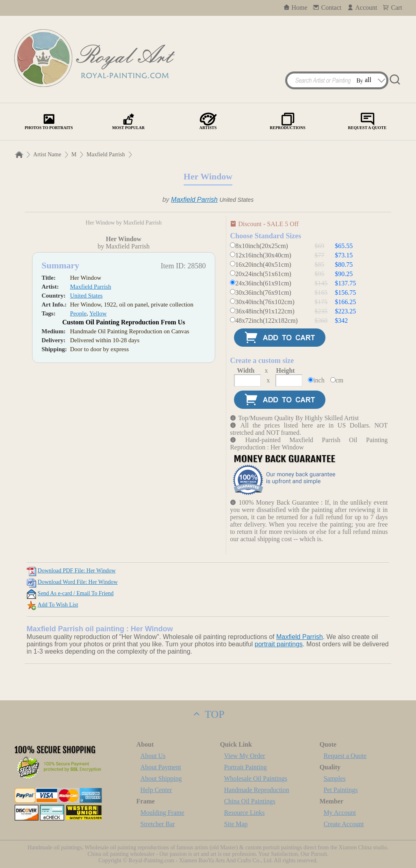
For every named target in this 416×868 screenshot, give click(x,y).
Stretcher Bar (158, 824)
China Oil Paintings (249, 801)
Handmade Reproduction (256, 790)
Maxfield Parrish (106, 154)
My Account (340, 813)
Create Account (343, 824)
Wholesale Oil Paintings (256, 778)
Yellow (98, 447)
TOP (208, 714)
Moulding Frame (162, 813)
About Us (153, 756)
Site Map (236, 824)
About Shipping (161, 778)
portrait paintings (279, 644)
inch (319, 380)
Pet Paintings (340, 790)
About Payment (161, 767)
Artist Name (47, 154)
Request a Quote (345, 756)
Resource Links (244, 813)
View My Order (244, 756)
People (78, 447)
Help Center (156, 790)
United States (86, 429)
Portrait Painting (245, 767)
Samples (334, 778)
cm (340, 380)
